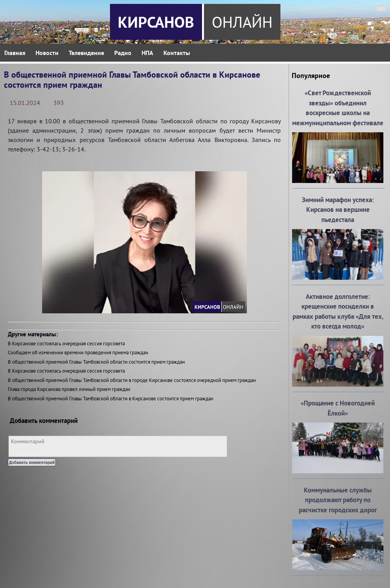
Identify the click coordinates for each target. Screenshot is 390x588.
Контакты (177, 53)
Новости (47, 53)
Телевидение (86, 53)
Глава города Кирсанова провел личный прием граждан (69, 389)
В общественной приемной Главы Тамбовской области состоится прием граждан (96, 362)
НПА (147, 53)
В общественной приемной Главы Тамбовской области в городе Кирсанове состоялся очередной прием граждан (132, 380)
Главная (15, 53)
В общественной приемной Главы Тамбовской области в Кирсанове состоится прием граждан (111, 399)
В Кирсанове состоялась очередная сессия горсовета (66, 344)
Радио (123, 53)
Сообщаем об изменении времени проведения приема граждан (78, 353)
